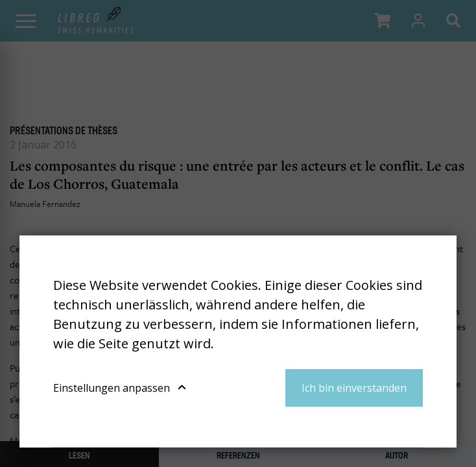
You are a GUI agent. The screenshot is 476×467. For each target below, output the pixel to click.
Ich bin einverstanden (354, 388)
